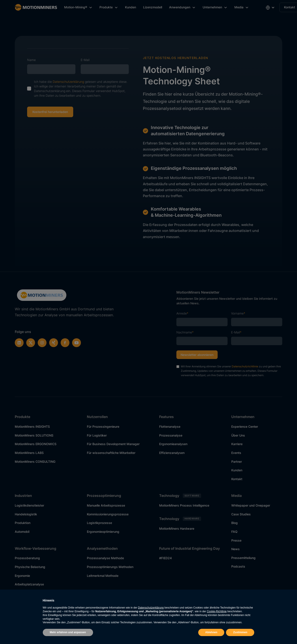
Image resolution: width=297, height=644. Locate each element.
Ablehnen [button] (211, 632)
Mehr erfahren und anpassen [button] (68, 632)
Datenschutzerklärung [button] (151, 608)
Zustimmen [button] (240, 632)
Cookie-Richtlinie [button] (217, 611)
